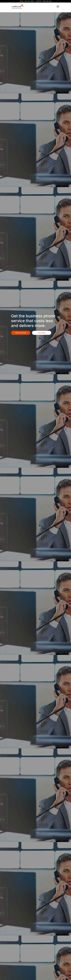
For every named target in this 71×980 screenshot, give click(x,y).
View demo (42, 333)
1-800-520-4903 (29, 1)
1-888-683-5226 (47, 1)
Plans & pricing (21, 333)
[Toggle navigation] (58, 7)
